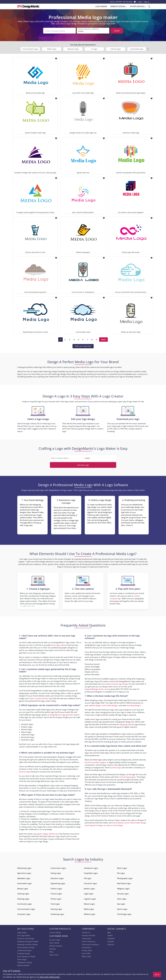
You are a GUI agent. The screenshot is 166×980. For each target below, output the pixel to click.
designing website (127, 724)
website (120, 822)
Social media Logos (137, 48)
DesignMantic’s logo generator (62, 714)
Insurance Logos (90, 883)
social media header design (135, 822)
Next (103, 339)
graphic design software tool (48, 833)
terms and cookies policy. (50, 977)
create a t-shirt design (114, 825)
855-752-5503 (127, 2)
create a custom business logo (41, 698)
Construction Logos (58, 867)
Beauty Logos (23, 888)
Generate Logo (83, 464)
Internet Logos (116, 48)
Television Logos (73, 48)
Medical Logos (90, 913)
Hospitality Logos (91, 872)
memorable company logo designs (115, 683)
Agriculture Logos (24, 872)
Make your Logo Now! (83, 345)
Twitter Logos (52, 48)
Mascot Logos (89, 903)
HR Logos (88, 877)
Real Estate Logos (124, 883)
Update (117, 31)
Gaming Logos (56, 908)
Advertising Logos (24, 867)
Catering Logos (23, 893)
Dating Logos (56, 872)
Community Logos (25, 903)
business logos (25, 771)
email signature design (94, 825)
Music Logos (122, 867)
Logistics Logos (90, 898)
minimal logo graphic (127, 776)
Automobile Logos (24, 883)
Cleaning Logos (23, 898)
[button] (148, 48)
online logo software (59, 644)
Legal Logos (89, 893)
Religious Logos (123, 888)
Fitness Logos (56, 898)
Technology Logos (124, 913)
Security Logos (123, 893)
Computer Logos (24, 913)
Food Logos (55, 903)
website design (95, 705)
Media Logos (89, 908)
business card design (71, 821)
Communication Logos (30, 48)
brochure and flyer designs (95, 762)
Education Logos (57, 877)
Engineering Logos (58, 883)
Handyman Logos (91, 867)
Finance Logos (56, 893)
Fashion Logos (56, 888)
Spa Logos (121, 903)
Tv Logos (94, 48)
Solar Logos (122, 898)
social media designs (110, 705)
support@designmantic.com (96, 688)
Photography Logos (125, 877)
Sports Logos (122, 908)
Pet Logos (121, 872)
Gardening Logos (57, 913)
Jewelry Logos (89, 888)
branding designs (134, 705)
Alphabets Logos (24, 877)
